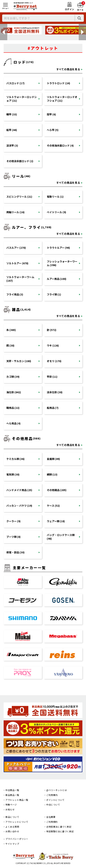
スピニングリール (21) (19, 197)
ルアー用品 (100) (57, 279)
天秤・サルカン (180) (19, 361)
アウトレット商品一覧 (17, 800)
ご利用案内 (52, 795)
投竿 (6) (51, 114)
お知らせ (10, 809)
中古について (53, 805)
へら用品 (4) (13, 423)
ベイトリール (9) (56, 212)
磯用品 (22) (13, 408)
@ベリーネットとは (57, 790)
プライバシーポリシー (17, 839)
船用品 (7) (53, 408)
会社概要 (51, 817)
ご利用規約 (52, 822)
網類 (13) (52, 474)
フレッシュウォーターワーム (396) (62, 263)
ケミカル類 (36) (15, 459)
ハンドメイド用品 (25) (19, 490)
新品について (12, 817)
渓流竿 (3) (12, 145)
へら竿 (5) (53, 130)
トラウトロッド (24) (58, 83)
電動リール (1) (55, 197)
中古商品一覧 (12, 790)
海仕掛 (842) (14, 392)
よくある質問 (12, 827)
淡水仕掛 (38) (55, 392)
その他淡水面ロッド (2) (20, 161)
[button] (4, 32)
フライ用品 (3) (15, 294)
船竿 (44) (12, 130)
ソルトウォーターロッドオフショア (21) (62, 99)
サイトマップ (12, 844)
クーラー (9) (13, 521)
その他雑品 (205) (57, 490)
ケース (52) (53, 506)
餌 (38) (10, 345)
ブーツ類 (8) (13, 537)
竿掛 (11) (52, 377)
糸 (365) (11, 330)
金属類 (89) (53, 459)
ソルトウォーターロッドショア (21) (22, 99)
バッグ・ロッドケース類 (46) (61, 537)
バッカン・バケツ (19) (19, 506)
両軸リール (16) (15, 212)
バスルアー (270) (16, 248)
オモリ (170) (54, 361)
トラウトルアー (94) (58, 248)
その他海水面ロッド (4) (60, 145)
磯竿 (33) (12, 114)
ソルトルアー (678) (17, 263)
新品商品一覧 (12, 795)
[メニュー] (5, 6)
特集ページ (11, 805)
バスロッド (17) (15, 83)
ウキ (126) (53, 345)
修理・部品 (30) (15, 552)
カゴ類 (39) (13, 377)
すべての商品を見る (68, 69)
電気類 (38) (13, 474)
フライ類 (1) (54, 294)
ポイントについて (55, 800)
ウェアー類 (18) (56, 521)
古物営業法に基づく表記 (59, 827)
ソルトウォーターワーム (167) (20, 279)
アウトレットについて (17, 822)
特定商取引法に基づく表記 (60, 831)
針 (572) (52, 330)
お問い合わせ (12, 831)
